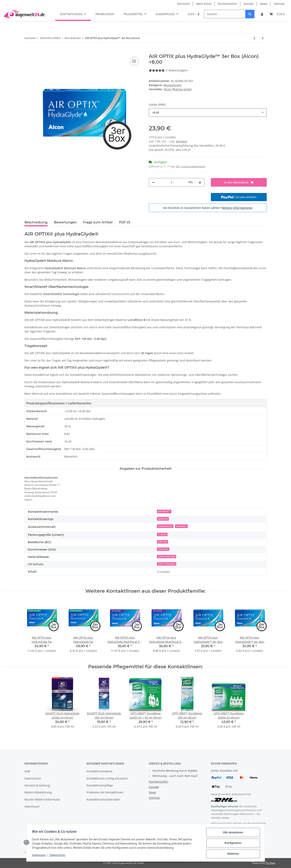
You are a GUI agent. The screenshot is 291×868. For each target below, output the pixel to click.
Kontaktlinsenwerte (99, 771)
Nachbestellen (227, 4)
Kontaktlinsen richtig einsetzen (107, 778)
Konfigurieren (232, 844)
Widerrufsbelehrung (38, 792)
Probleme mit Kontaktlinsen (105, 792)
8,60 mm (163, 542)
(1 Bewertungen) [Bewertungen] (168, 70)
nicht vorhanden (167, 564)
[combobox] (208, 113)
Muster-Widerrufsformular (42, 799)
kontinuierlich (165, 526)
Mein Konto (204, 4)
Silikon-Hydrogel (167, 556)
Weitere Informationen (237, 208)
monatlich (181, 526)
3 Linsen (162, 534)
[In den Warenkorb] (28, 51)
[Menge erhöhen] (200, 182)
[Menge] (172, 182)
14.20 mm (163, 549)
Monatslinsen (173, 85)
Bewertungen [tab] (65, 222)
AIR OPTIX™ (164, 511)
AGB (27, 771)
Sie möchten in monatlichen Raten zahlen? (208, 208)
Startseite (183, 4)
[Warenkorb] (277, 14)
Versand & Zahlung (37, 785)
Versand (182, 141)
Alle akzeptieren (232, 833)
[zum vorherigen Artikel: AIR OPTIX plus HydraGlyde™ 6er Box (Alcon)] (255, 38)
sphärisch (163, 519)
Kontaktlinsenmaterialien (103, 799)
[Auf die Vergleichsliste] (134, 61)
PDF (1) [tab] (125, 222)
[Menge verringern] (153, 182)
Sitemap (279, 4)
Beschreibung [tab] (36, 222)
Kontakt (249, 4)
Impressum (32, 806)
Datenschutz (33, 778)
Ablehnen (232, 854)
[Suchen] (225, 14)
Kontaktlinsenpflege (100, 785)
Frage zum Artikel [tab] (98, 222)
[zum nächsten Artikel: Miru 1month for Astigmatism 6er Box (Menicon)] (263, 38)
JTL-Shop (270, 863)
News (264, 4)
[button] (262, 14)
